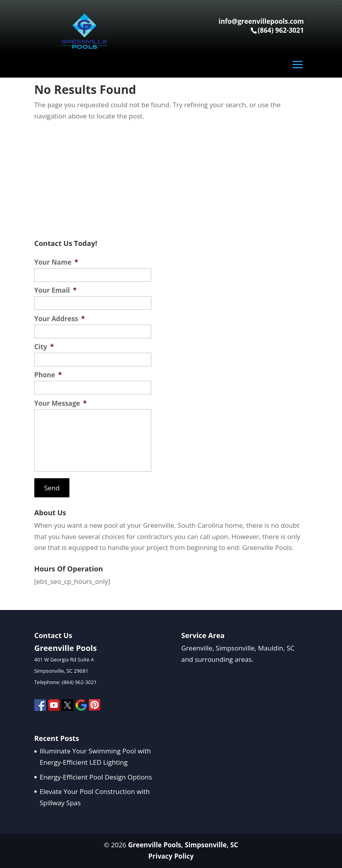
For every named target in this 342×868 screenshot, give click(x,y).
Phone (48, 375)
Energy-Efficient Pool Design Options (96, 777)
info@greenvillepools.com (261, 21)
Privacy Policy (171, 856)
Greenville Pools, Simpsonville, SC (183, 845)
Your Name (56, 262)
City (44, 347)
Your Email (56, 290)
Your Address (60, 319)
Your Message (61, 403)
